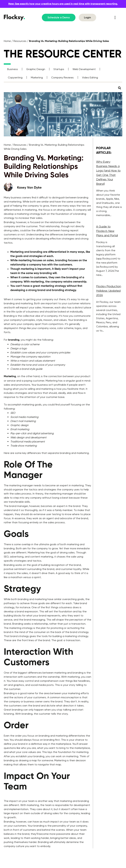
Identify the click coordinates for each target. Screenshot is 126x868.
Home (7, 41)
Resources (20, 41)
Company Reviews (62, 78)
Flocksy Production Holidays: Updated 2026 (109, 291)
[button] (115, 18)
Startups (59, 69)
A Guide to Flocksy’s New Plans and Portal (107, 231)
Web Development (84, 69)
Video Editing (90, 78)
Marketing (37, 78)
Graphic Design (36, 69)
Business (13, 69)
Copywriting (15, 78)
